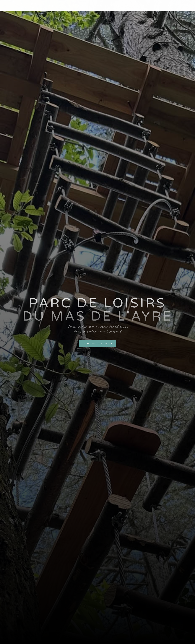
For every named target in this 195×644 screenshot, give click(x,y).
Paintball (82, 6)
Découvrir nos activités (97, 343)
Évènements (131, 6)
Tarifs (158, 6)
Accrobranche (67, 6)
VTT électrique (114, 6)
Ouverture (147, 6)
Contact (169, 6)
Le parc (53, 6)
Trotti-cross (97, 6)
